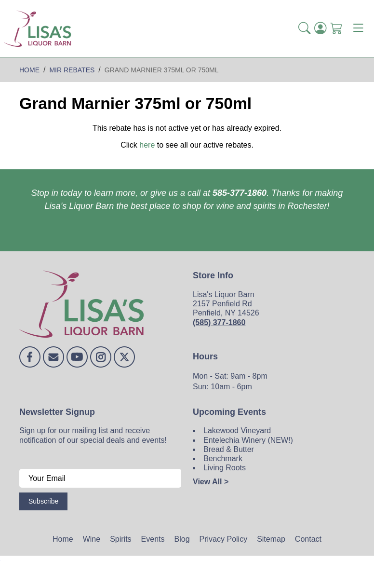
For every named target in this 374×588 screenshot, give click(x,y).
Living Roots (225, 468)
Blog (182, 539)
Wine (92, 539)
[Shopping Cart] (336, 29)
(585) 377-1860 (219, 322)
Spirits (120, 539)
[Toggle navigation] (358, 28)
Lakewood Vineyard (237, 431)
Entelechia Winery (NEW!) (248, 440)
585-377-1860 (240, 193)
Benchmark (223, 458)
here (147, 145)
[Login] (320, 29)
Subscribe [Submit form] (43, 501)
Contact (308, 539)
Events (153, 539)
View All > (211, 482)
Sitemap (271, 539)
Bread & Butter (229, 449)
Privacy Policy (224, 539)
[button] (304, 29)
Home (63, 539)
